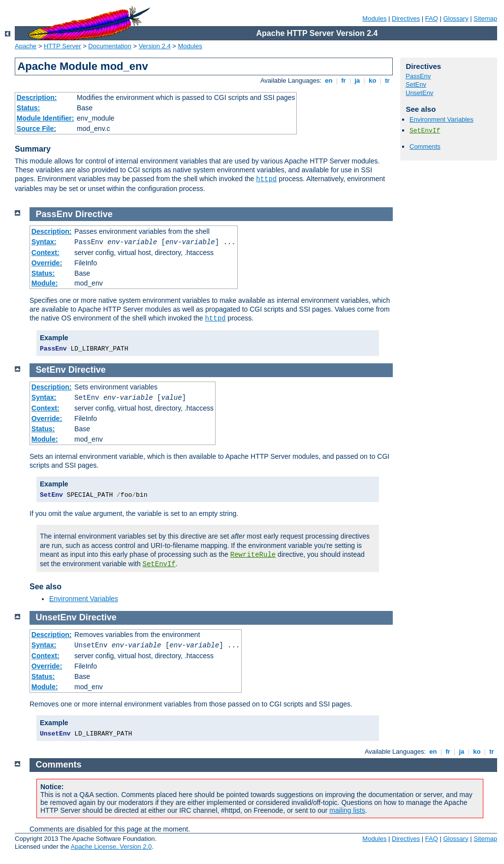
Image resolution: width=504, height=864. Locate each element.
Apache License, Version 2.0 (111, 847)
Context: (46, 253)
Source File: (36, 128)
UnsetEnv (419, 93)
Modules (374, 18)
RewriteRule (253, 555)
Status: (28, 108)
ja (357, 80)
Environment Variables (441, 119)
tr (388, 80)
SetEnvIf (425, 131)
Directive (94, 214)
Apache (26, 46)
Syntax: (44, 242)
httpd (266, 179)
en (329, 80)
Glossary (456, 18)
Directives (406, 18)
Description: (37, 97)
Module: (45, 283)
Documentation (110, 46)
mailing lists (347, 810)
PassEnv (418, 76)
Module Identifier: (46, 118)
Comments (425, 146)
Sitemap (485, 18)
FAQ (432, 18)
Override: (47, 263)
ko (373, 80)
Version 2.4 (155, 46)
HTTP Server (63, 46)
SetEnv (416, 84)
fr (344, 80)
